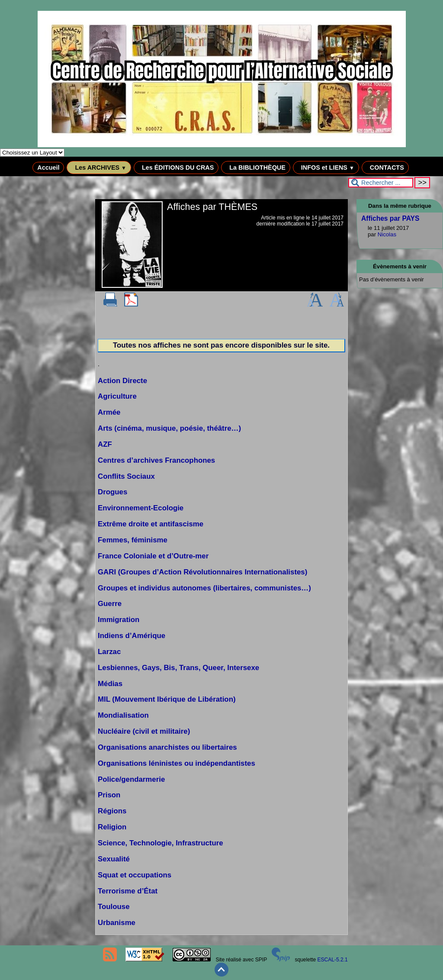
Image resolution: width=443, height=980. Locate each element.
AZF (105, 444)
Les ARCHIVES (99, 168)
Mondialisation (123, 715)
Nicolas (387, 234)
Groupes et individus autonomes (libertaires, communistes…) (204, 588)
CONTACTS (385, 168)
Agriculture (117, 396)
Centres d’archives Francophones (156, 460)
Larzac (109, 652)
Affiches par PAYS (390, 218)
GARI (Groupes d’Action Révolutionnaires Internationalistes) (202, 572)
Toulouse (114, 907)
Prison (109, 795)
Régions (112, 811)
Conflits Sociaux (126, 476)
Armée (109, 412)
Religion (112, 827)
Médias (110, 684)
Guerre (110, 604)
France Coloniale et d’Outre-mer (153, 556)
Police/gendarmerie (131, 779)
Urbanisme (117, 923)
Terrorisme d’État (128, 891)
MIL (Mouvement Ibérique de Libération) (167, 699)
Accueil (48, 168)
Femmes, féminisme (133, 540)
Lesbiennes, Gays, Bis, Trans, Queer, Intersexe (178, 668)
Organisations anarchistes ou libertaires (167, 747)
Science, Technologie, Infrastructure (161, 843)
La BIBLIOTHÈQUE (256, 168)
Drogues (112, 492)
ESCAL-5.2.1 (333, 960)
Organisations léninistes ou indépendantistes (177, 763)
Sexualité (114, 859)
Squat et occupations (135, 875)
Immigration (119, 620)
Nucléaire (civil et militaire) (144, 731)
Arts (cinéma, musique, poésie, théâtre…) (169, 428)
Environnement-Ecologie (141, 508)
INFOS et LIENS (326, 168)
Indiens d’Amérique (132, 636)
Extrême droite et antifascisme (151, 524)
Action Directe (122, 381)
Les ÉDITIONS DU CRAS (176, 168)
